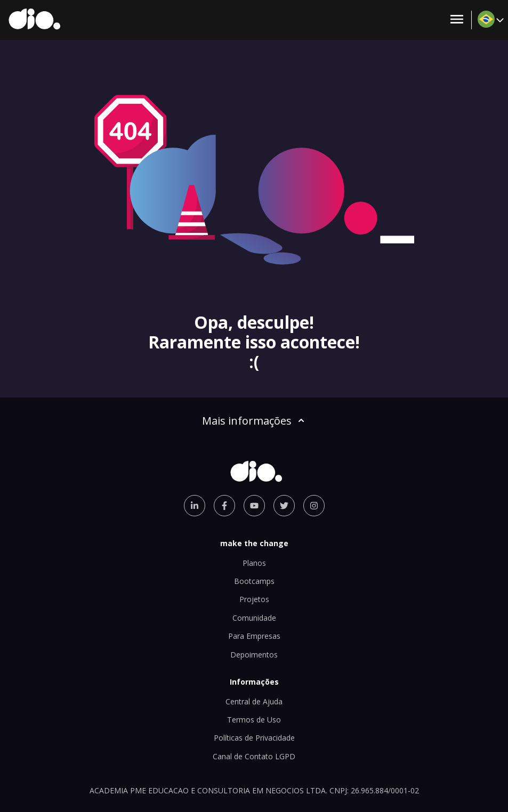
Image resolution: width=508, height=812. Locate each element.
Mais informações (254, 421)
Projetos (254, 599)
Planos (254, 563)
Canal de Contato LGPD (254, 756)
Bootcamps (254, 581)
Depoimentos (254, 655)
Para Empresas (254, 636)
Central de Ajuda (254, 701)
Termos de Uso (254, 720)
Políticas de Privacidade (254, 738)
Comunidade (254, 618)
